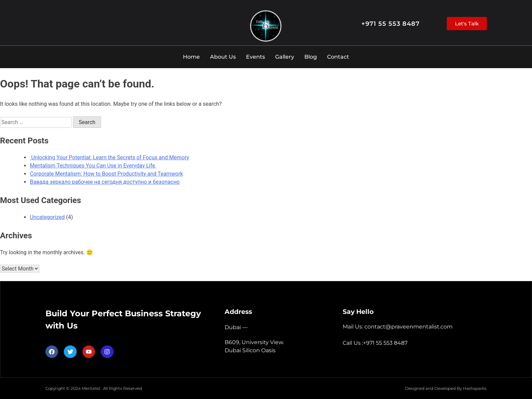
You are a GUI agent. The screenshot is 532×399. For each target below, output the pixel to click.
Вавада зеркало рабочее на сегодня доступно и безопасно (105, 182)
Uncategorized (47, 217)
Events (255, 57)
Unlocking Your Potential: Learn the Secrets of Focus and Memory (109, 157)
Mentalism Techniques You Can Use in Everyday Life (93, 166)
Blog (311, 57)
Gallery (285, 57)
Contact (338, 57)
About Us (223, 57)
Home (191, 57)
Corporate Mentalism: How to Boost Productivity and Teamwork (106, 174)
